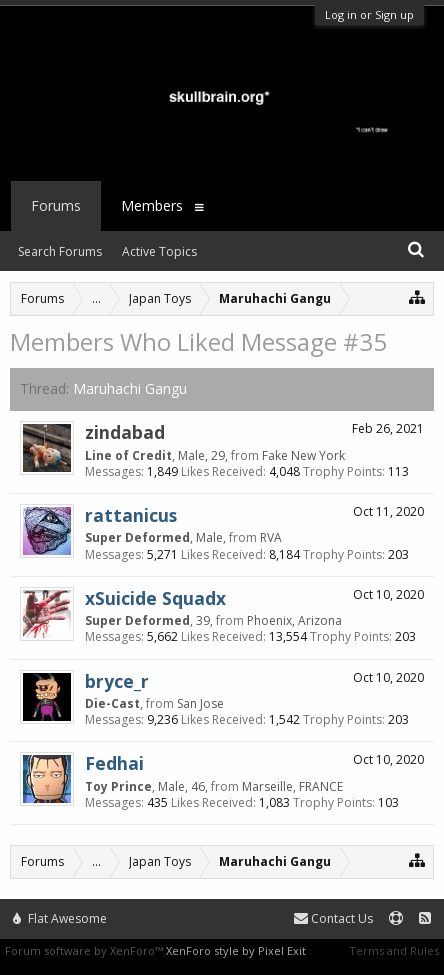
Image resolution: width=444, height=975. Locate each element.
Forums (56, 205)
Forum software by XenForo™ (85, 950)
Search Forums (60, 251)
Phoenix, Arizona (294, 620)
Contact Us (333, 918)
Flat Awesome (60, 918)
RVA (271, 537)
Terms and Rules (394, 950)
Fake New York (303, 455)
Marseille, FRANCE (292, 786)
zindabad (125, 432)
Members (152, 205)
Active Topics (159, 251)
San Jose (200, 703)
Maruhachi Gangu (130, 388)
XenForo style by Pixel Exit (236, 950)
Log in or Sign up (369, 14)
